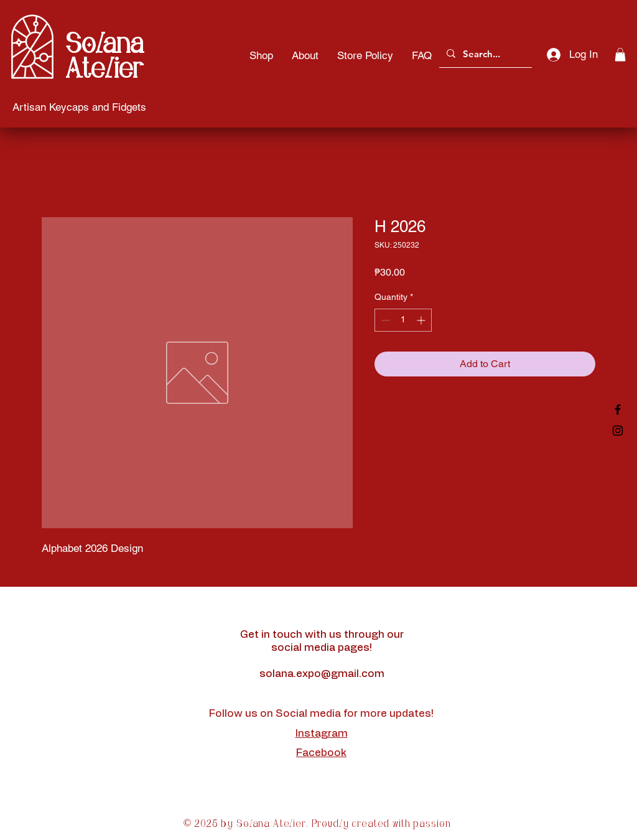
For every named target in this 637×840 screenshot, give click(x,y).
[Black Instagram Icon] (618, 431)
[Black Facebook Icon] (618, 409)
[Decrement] (384, 320)
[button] (620, 55)
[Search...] (484, 54)
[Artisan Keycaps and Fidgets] (79, 107)
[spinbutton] (403, 320)
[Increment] (422, 320)
